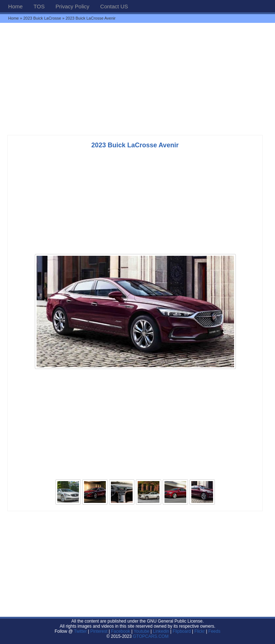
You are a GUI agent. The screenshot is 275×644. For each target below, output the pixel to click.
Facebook (120, 631)
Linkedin (161, 631)
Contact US (114, 6)
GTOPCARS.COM (151, 636)
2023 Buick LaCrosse (42, 18)
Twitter (81, 631)
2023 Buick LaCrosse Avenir (135, 145)
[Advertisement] (137, 79)
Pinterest (99, 631)
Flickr (199, 631)
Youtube (142, 631)
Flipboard (182, 631)
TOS (39, 6)
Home (16, 6)
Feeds (214, 631)
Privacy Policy (72, 6)
